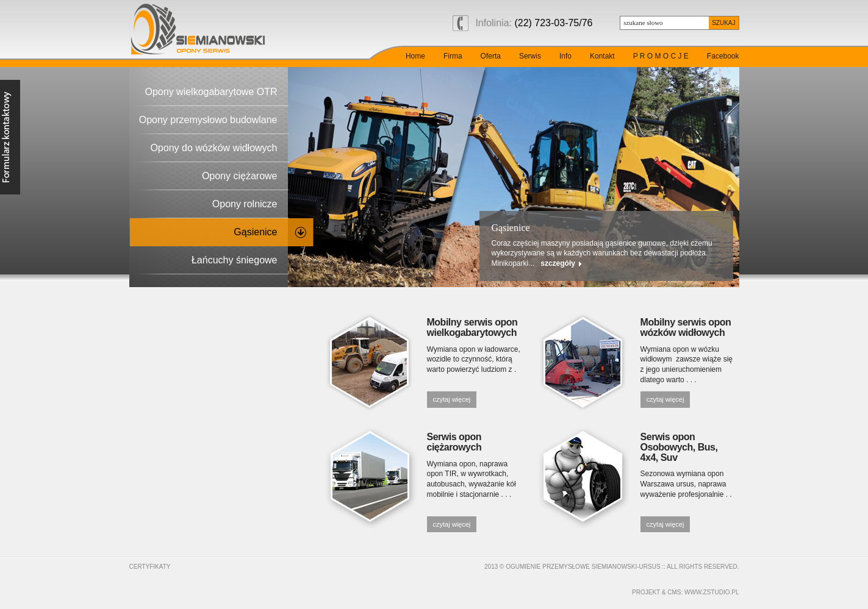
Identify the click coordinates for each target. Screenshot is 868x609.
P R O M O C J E (661, 56)
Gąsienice (255, 232)
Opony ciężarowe (240, 176)
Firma (453, 56)
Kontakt (602, 56)
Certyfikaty (150, 567)
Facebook (723, 56)
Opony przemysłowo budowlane (208, 120)
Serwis (530, 56)
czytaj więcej (452, 399)
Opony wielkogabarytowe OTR (211, 92)
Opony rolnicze (245, 204)
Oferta (491, 56)
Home (415, 56)
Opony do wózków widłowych (213, 148)
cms (674, 592)
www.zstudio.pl (712, 592)
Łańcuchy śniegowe (235, 260)
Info (565, 56)
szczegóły (583, 263)
